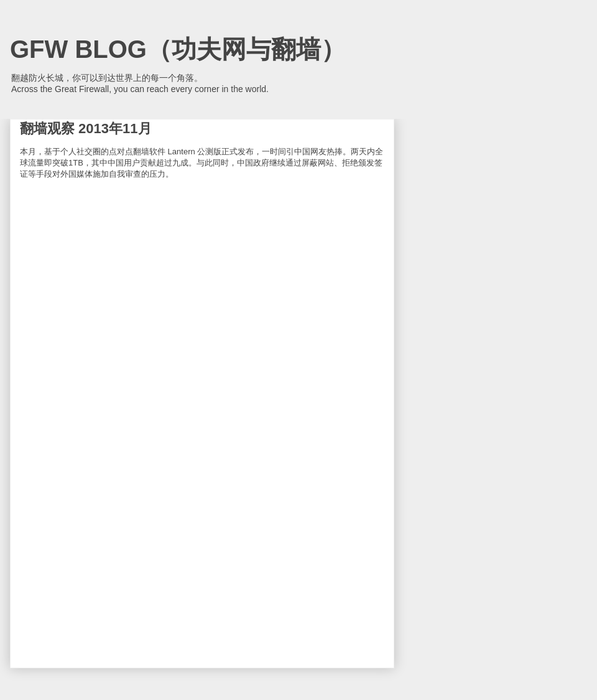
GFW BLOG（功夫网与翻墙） (178, 49)
